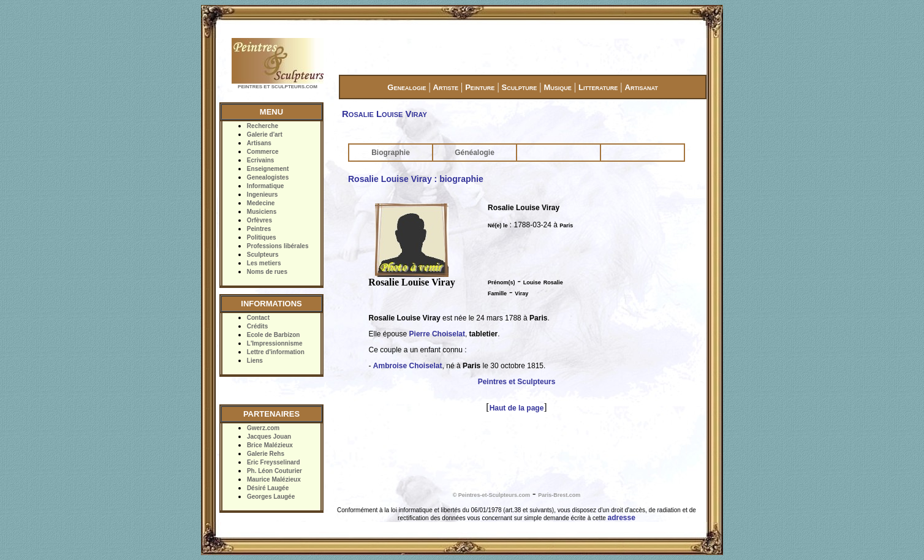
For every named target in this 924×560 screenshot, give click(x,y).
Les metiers (264, 263)
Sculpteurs (263, 255)
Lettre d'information (276, 352)
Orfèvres (259, 220)
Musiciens (262, 212)
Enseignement (268, 169)
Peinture (480, 87)
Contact (258, 318)
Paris (566, 225)
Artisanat (642, 87)
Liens (255, 361)
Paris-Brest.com (559, 495)
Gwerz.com (263, 428)
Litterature (598, 87)
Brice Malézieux (270, 445)
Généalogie (475, 153)
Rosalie (553, 282)
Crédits (257, 326)
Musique (557, 87)
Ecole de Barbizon (274, 335)
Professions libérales (278, 246)
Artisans (259, 143)
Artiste (446, 87)
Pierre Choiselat (437, 334)
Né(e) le (498, 225)
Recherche (263, 126)
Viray (521, 293)
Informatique (266, 186)
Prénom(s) (502, 282)
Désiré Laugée (268, 488)
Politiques (262, 237)
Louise (532, 282)
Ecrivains (260, 160)
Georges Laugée (271, 497)
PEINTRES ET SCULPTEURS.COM (278, 87)
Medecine (261, 203)
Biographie (391, 153)
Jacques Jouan (269, 437)
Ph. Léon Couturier (275, 471)
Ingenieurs (263, 195)
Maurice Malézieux (274, 479)
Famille (497, 293)
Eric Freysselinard (274, 462)
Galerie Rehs (266, 454)
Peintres (259, 229)
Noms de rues (267, 272)
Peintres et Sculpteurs (517, 382)
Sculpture (520, 87)
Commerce (263, 152)
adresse (622, 518)
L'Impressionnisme (275, 343)
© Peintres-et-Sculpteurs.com (491, 495)
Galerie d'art (265, 134)
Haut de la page (517, 408)
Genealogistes (268, 177)
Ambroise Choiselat (408, 366)
